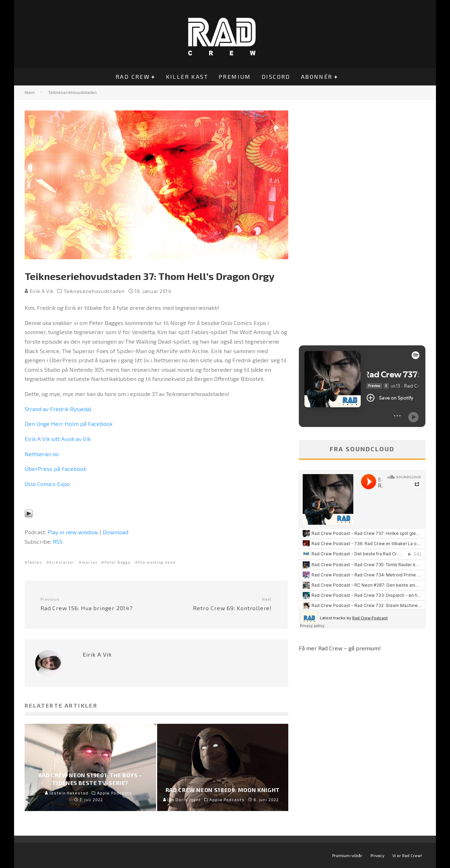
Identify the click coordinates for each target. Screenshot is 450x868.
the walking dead (157, 562)
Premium (235, 76)
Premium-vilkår (347, 855)
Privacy (377, 855)
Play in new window (73, 532)
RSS (58, 541)
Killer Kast (187, 76)
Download (115, 532)
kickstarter (62, 562)
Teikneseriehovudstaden (94, 291)
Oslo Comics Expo (47, 484)
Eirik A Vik (39, 291)
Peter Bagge (118, 562)
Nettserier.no (42, 454)
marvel (89, 562)
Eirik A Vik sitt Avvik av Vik (58, 439)
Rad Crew (133, 76)
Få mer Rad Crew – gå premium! (340, 648)
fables (35, 562)
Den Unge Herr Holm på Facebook (69, 424)
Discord (276, 76)
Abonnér (317, 76)
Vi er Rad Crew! (407, 855)
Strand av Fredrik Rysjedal (58, 409)
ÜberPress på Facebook (55, 469)
